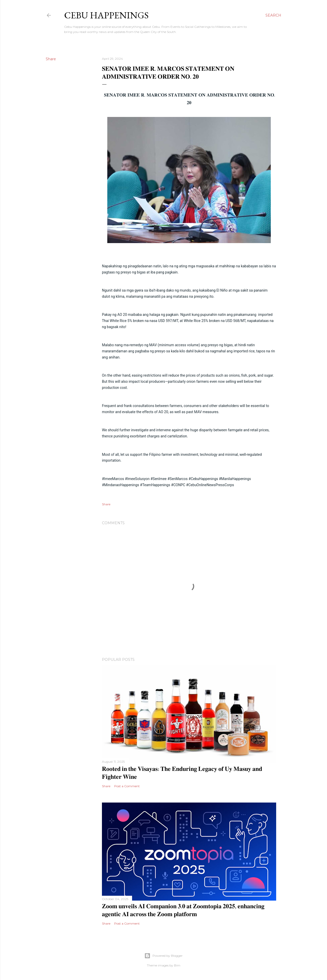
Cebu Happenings (106, 15)
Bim (177, 965)
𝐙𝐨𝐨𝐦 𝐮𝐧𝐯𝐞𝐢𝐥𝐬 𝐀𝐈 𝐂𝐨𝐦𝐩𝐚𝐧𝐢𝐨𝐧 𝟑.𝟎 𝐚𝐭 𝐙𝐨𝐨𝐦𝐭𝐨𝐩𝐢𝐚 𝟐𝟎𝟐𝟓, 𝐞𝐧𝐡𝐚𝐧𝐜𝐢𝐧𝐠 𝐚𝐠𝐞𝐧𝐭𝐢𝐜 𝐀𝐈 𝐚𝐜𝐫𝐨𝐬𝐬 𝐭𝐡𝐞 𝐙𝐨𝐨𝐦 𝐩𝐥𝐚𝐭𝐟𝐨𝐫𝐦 (183, 910)
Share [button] (51, 59)
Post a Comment (127, 786)
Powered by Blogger (163, 956)
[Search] (273, 15)
